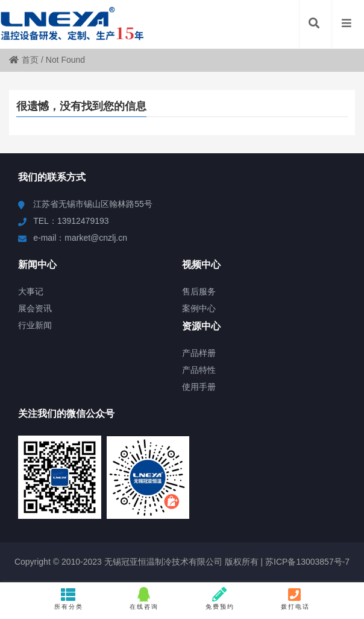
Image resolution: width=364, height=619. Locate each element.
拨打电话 (295, 598)
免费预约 (220, 598)
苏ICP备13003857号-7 (306, 562)
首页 (24, 60)
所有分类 (69, 598)
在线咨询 (144, 598)
